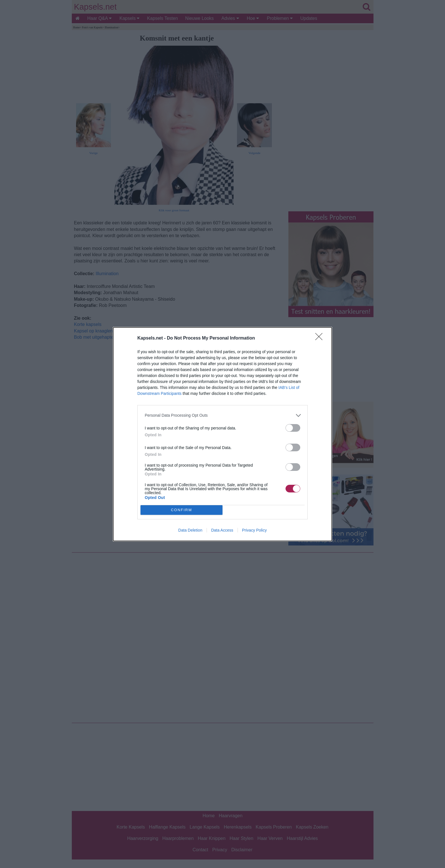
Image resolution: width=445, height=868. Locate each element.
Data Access (222, 530)
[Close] (321, 338)
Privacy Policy (254, 530)
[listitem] (222, 415)
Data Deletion (190, 530)
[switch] (293, 428)
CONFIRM (181, 510)
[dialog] (222, 434)
